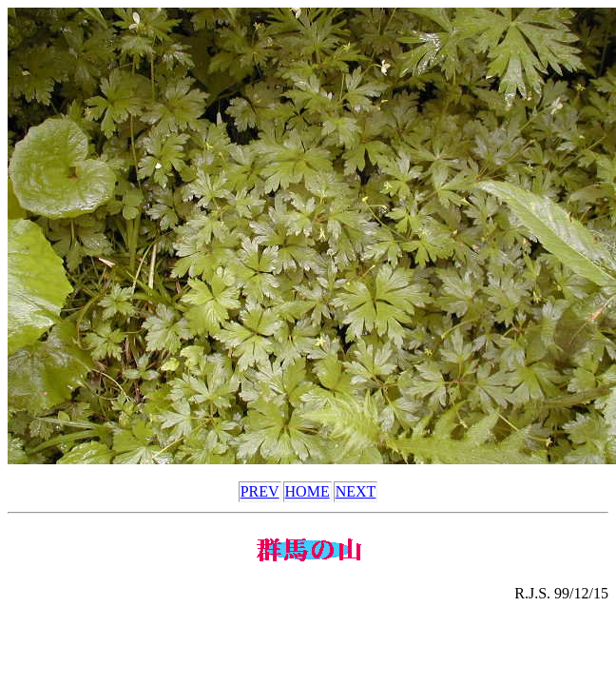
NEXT (356, 491)
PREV (260, 491)
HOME (308, 491)
